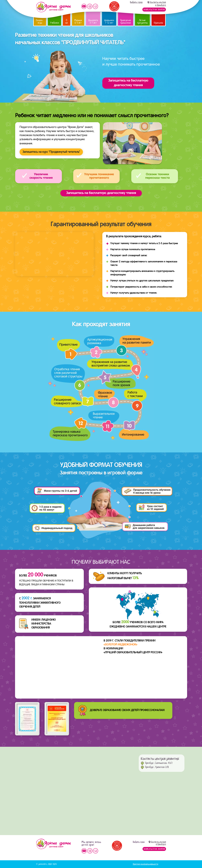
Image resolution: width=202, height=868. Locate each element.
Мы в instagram (90, 6)
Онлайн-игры (40, 22)
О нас (67, 22)
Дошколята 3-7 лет (93, 22)
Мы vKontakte (95, 6)
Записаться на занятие (154, 10)
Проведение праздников (126, 22)
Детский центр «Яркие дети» (53, 844)
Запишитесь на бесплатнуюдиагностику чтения (128, 83)
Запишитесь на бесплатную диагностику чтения (101, 193)
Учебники (54, 23)
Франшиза (158, 23)
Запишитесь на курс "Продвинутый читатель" (51, 152)
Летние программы (142, 22)
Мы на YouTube (84, 6)
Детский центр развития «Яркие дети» (53, 7)
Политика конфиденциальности (145, 864)
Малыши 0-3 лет (78, 22)
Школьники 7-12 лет (109, 22)
